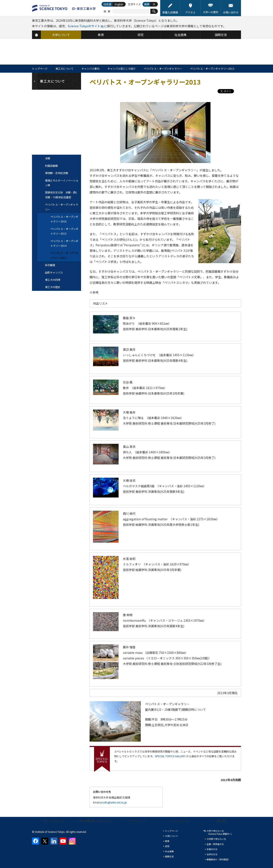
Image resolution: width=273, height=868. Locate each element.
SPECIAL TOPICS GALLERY (170, 756)
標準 (147, 4)
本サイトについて (54, 821)
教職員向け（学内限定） (218, 859)
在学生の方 (212, 854)
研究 (167, 846)
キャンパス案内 (90, 68)
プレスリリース (180, 821)
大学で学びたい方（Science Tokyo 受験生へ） (220, 832)
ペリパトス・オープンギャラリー (163, 68)
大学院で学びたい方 (216, 839)
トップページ (40, 68)
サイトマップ (138, 821)
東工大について (64, 68)
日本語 (107, 4)
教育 (167, 841)
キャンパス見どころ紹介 (122, 68)
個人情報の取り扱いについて (96, 821)
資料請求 (222, 821)
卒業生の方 (212, 849)
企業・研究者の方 (215, 844)
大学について (171, 836)
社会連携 (169, 851)
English (119, 4)
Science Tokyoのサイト (84, 26)
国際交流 (169, 856)
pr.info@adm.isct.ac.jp (114, 802)
